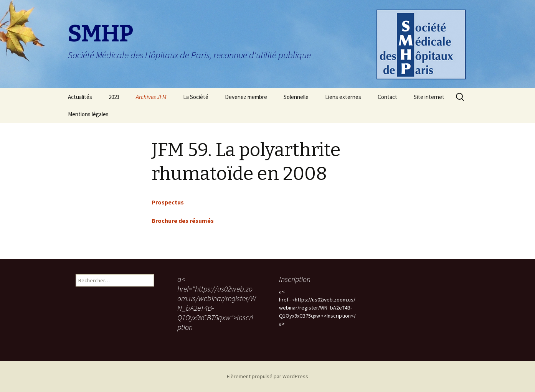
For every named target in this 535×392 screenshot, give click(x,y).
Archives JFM (151, 97)
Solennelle (296, 97)
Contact (387, 97)
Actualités (80, 97)
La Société (196, 97)
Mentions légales (88, 114)
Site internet (429, 97)
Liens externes (343, 97)
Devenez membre (246, 97)
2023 (114, 97)
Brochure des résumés (183, 221)
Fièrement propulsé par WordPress (267, 376)
